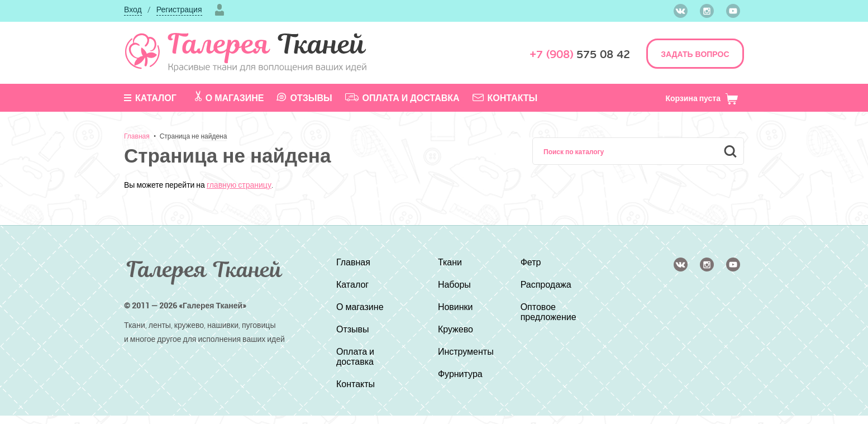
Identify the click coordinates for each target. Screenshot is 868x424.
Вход (133, 9)
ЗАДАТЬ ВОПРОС (695, 54)
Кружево (456, 329)
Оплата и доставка (402, 98)
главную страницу (239, 185)
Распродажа (546, 284)
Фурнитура (460, 374)
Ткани (450, 262)
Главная (137, 136)
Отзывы (304, 98)
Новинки (456, 307)
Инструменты (466, 351)
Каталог (150, 98)
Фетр (531, 262)
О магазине (230, 97)
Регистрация (179, 9)
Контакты (505, 98)
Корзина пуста (702, 98)
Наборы (454, 284)
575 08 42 (580, 54)
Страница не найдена (194, 136)
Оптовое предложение (549, 312)
